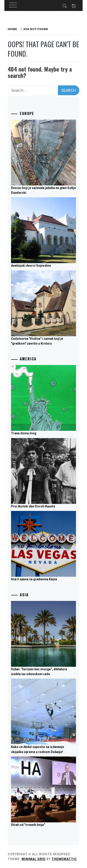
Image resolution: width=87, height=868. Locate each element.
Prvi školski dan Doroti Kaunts (33, 506)
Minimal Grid (34, 859)
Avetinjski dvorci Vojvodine (31, 266)
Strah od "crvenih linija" (28, 825)
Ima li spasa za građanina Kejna (34, 579)
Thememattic (64, 859)
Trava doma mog (24, 433)
